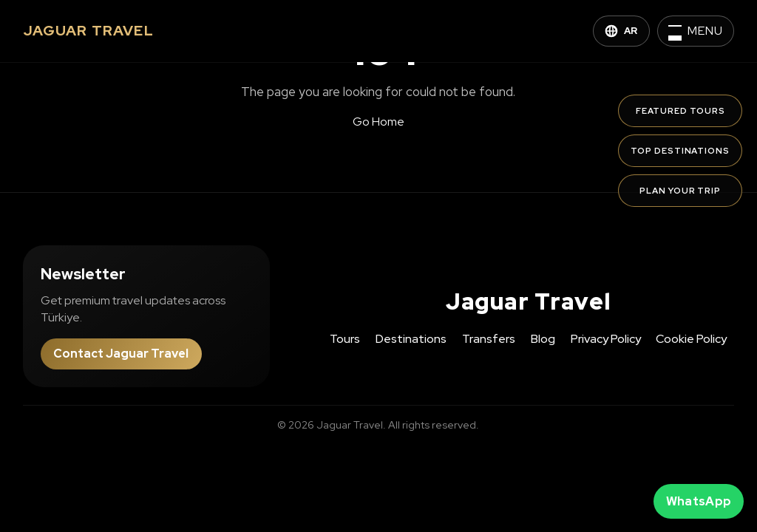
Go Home (378, 122)
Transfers (489, 339)
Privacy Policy (606, 339)
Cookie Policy (691, 339)
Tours (345, 339)
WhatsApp (699, 501)
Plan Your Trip (680, 191)
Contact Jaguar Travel (121, 354)
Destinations (411, 339)
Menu (705, 31)
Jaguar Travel (528, 301)
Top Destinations (680, 151)
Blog (543, 339)
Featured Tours (680, 111)
